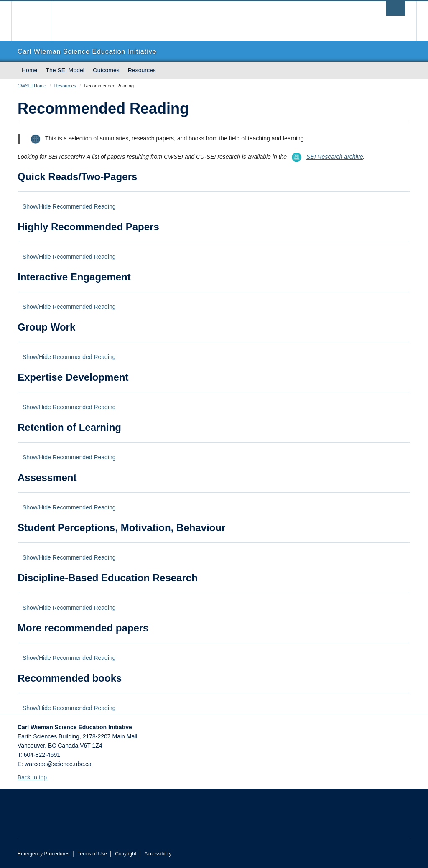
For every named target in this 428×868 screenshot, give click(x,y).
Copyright (126, 854)
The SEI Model (65, 70)
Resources (142, 70)
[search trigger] (396, 9)
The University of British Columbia (37, 21)
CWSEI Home (32, 86)
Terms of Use (92, 854)
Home (29, 70)
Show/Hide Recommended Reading (69, 206)
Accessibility (158, 854)
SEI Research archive (325, 157)
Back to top (36, 777)
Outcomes (106, 70)
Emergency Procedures (43, 854)
